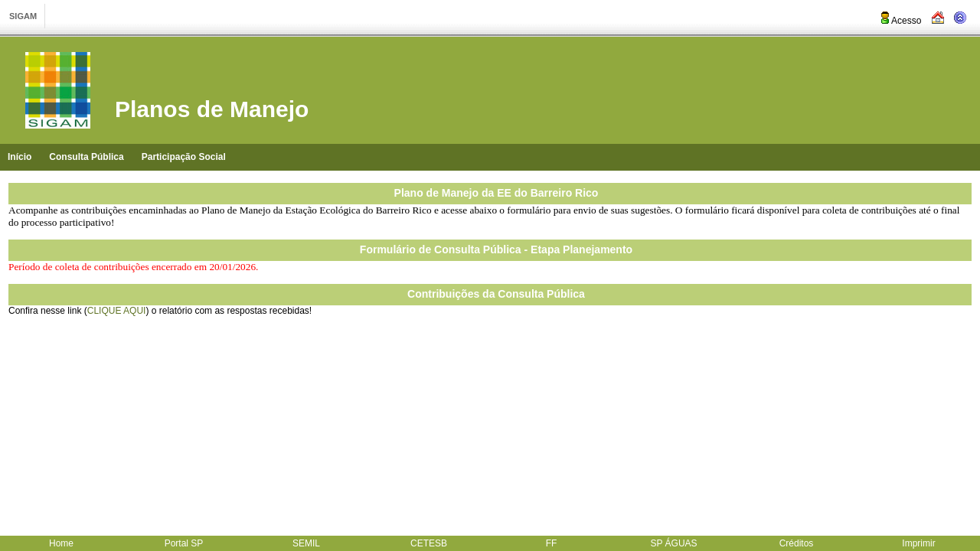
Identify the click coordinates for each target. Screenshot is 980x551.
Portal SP (184, 543)
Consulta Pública (86, 157)
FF (552, 543)
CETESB (429, 543)
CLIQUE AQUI (117, 311)
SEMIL (306, 543)
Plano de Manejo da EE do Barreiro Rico (497, 193)
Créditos (797, 543)
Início (20, 157)
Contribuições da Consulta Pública (496, 294)
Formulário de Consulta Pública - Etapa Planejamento (496, 249)
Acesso (900, 21)
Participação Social (184, 157)
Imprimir (918, 543)
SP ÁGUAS (673, 543)
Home (61, 543)
